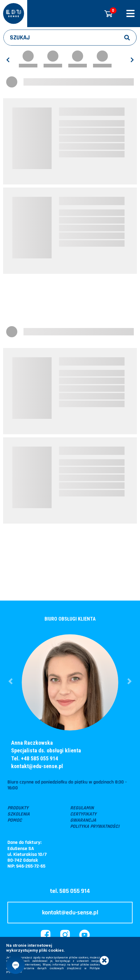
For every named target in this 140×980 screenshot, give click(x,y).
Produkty (18, 808)
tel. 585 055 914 (70, 891)
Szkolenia (19, 814)
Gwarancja (83, 820)
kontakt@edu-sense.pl (37, 766)
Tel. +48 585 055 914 (35, 758)
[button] (11, 681)
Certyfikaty (83, 814)
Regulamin (82, 808)
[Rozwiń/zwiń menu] (130, 14)
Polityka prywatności (95, 827)
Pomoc (15, 820)
